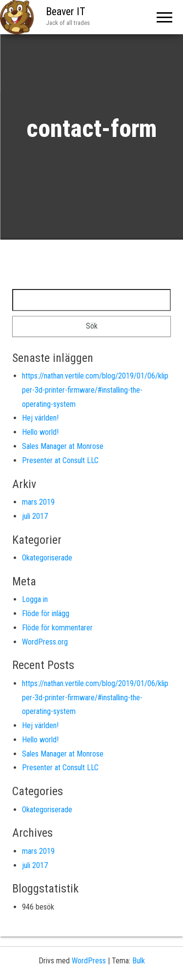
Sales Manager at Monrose (63, 446)
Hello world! (40, 432)
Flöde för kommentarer (57, 628)
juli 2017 (35, 516)
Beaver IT (66, 11)
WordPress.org (45, 642)
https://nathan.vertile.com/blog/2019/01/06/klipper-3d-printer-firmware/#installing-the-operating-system (95, 390)
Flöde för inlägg (46, 613)
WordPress (89, 961)
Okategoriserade (47, 558)
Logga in (35, 599)
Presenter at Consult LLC (60, 460)
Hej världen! (40, 418)
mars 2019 (38, 502)
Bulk (139, 961)
